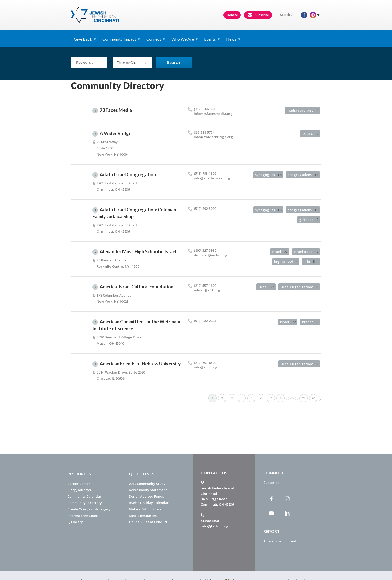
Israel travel (306, 252)
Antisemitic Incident (280, 541)
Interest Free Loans (83, 516)
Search (287, 15)
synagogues (268, 175)
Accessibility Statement (148, 490)
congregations (303, 175)
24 (313, 398)
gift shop (309, 220)
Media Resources (143, 516)
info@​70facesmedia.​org (213, 114)
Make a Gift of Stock (145, 509)
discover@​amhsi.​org (211, 255)
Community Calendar (84, 496)
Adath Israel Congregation (124, 175)
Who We (185, 39)
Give (85, 39)
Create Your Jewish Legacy (89, 509)
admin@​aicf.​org (207, 290)
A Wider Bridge (112, 134)
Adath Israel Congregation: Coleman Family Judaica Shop (134, 213)
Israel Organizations (299, 287)
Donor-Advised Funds (146, 496)
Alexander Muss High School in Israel (134, 252)
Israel (280, 252)
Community (121, 39)
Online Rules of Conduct (148, 522)
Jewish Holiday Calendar (149, 503)
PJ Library (75, 522)
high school (286, 261)
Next (320, 399)
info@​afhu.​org (206, 367)
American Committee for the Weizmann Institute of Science (137, 325)
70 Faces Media (112, 110)
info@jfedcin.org (215, 526)
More (292, 399)
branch (310, 322)
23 (304, 398)
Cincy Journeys (79, 490)
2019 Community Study (147, 484)
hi (311, 261)
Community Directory (85, 503)
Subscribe (258, 15)
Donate (232, 15)
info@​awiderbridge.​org (213, 137)
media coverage (302, 110)
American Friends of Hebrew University (137, 364)
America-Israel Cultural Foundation (133, 287)
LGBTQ (310, 134)
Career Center (79, 484)
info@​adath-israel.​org (212, 178)
